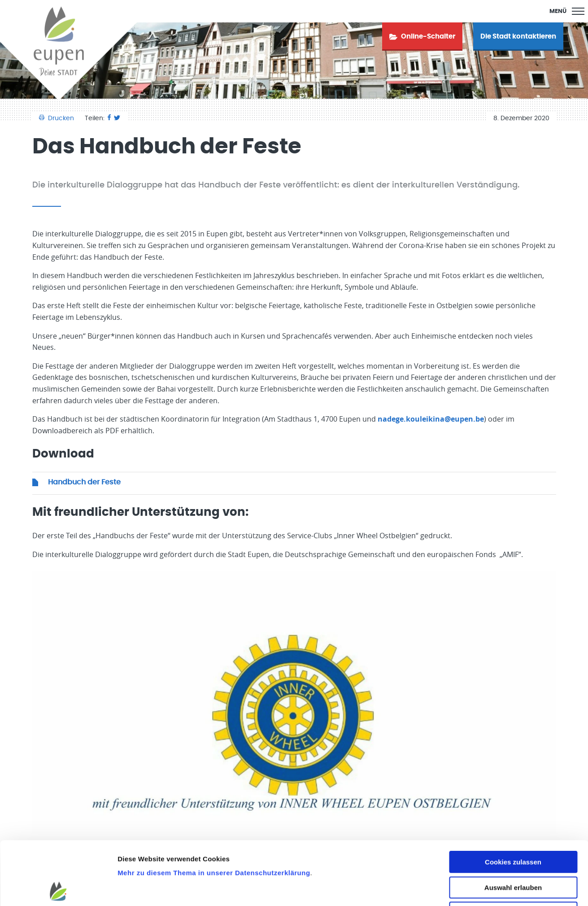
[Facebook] (109, 118)
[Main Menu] (567, 11)
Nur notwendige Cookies (513, 849)
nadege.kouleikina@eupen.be (431, 419)
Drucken (57, 118)
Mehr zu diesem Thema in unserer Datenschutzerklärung (214, 809)
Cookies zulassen (513, 799)
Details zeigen (477, 888)
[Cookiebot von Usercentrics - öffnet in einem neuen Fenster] (58, 889)
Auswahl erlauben (513, 824)
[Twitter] (117, 118)
